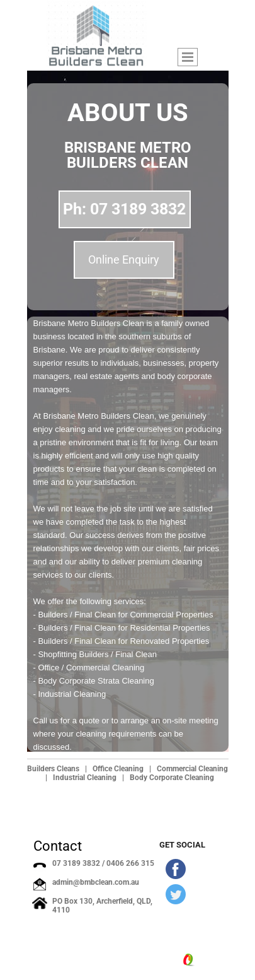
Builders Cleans (53, 769)
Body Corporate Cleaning (172, 778)
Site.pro (209, 960)
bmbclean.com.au (91, 959)
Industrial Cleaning (85, 778)
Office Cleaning (118, 769)
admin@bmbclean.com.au (96, 882)
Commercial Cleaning (192, 769)
